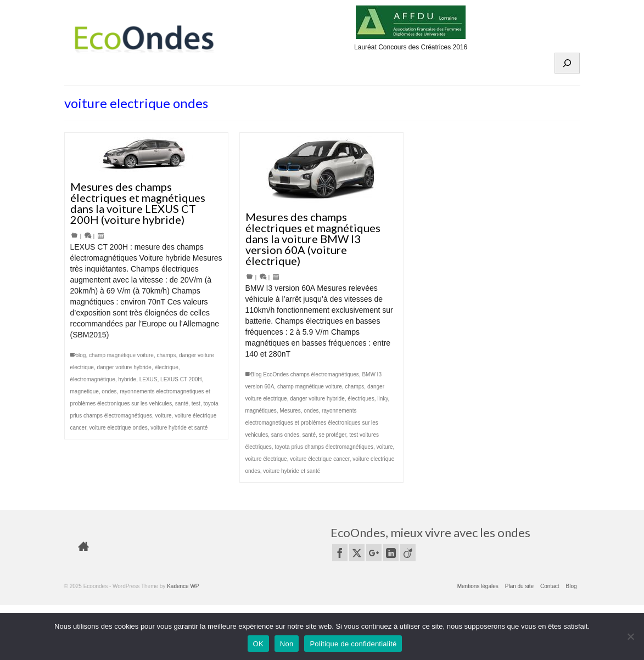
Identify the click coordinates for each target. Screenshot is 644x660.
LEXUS (149, 379)
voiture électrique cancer (320, 459)
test (196, 404)
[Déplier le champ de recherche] (567, 63)
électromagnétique (93, 379)
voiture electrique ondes (119, 428)
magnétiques (261, 411)
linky (382, 399)
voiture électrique (266, 459)
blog (81, 355)
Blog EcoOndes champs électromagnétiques (305, 374)
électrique (167, 367)
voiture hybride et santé (179, 428)
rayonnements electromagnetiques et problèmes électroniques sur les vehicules (312, 423)
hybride (127, 379)
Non (287, 644)
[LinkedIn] (391, 553)
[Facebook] (340, 553)
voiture (164, 416)
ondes (109, 391)
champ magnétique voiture (121, 355)
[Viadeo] (408, 553)
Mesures (290, 411)
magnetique (85, 391)
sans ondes (285, 435)
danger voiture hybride (124, 367)
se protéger (333, 435)
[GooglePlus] (374, 553)
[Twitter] (357, 553)
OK (258, 644)
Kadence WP (183, 586)
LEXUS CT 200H (181, 379)
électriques (361, 399)
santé (182, 404)
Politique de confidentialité (353, 644)
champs (166, 355)
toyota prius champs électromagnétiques (324, 447)
